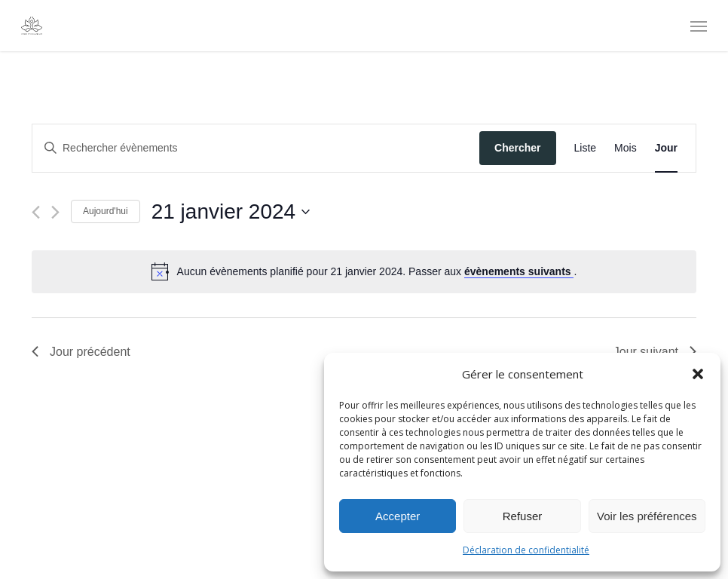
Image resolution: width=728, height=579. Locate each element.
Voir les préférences (647, 516)
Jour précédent (81, 352)
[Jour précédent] (36, 212)
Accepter (398, 516)
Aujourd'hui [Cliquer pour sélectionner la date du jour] (106, 211)
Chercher (517, 148)
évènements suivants (519, 271)
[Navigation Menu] (699, 26)
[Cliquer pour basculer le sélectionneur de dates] (231, 212)
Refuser (523, 516)
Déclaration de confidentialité (526, 550)
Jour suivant (655, 352)
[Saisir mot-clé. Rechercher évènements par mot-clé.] (256, 148)
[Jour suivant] (55, 212)
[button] (698, 374)
